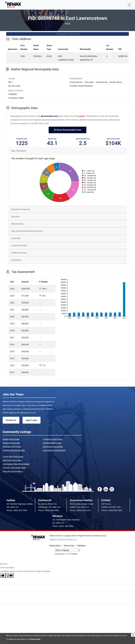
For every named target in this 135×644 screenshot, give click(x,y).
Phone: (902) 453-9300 (17, 510)
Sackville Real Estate (12, 447)
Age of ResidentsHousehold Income (27, 231)
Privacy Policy (35, 639)
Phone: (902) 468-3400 (49, 510)
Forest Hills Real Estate (13, 457)
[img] (133, 635)
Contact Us (11, 420)
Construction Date (19, 246)
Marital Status (17, 224)
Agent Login (31, 420)
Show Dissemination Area (67, 130)
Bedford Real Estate (11, 443)
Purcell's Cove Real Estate (14, 468)
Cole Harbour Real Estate (54, 450)
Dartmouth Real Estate (53, 447)
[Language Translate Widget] (67, 550)
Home (67, 23)
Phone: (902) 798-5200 (63, 526)
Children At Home (19, 253)
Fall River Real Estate (12, 460)
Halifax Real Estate (11, 439)
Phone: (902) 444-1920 (80, 510)
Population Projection (21, 209)
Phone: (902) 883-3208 (112, 510)
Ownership (16, 238)
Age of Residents (19, 151)
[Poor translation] (10, 575)
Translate (71, 554)
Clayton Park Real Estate (14, 450)
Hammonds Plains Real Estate (16, 464)
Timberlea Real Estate (53, 439)
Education (16, 217)
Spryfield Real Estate (52, 443)
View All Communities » (13, 471)
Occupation (16, 260)
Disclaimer (81, 545)
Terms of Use (69, 545)
